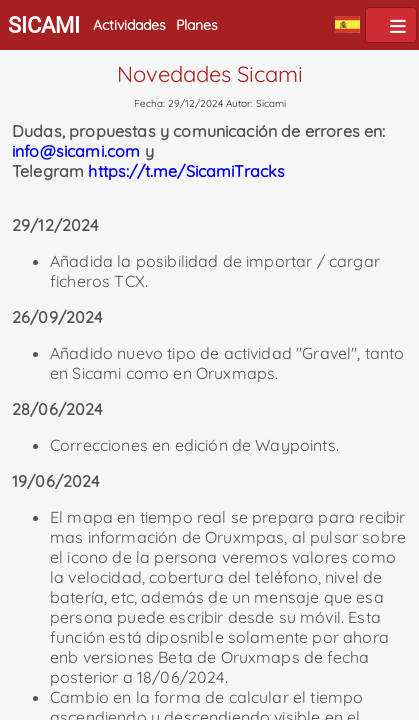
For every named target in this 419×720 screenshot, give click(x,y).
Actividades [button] (129, 25)
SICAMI (44, 25)
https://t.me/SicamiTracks (186, 171)
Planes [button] (197, 25)
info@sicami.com (76, 151)
